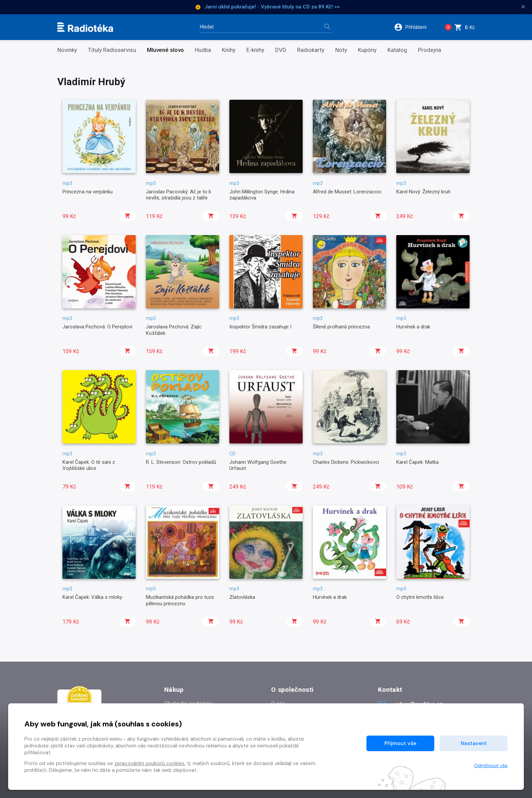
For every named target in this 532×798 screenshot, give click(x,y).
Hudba (203, 50)
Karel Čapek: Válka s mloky (92, 597)
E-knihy (255, 50)
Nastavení (474, 743)
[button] (415, 27)
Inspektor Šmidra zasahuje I (260, 327)
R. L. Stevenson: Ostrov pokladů (181, 462)
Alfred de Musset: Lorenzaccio (347, 192)
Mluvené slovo (165, 50)
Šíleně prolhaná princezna (341, 327)
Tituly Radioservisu (112, 50)
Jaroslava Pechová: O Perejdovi (97, 327)
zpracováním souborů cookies (149, 763)
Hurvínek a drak (413, 327)
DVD (281, 50)
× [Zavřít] (523, 7)
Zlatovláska (242, 597)
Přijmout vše (400, 743)
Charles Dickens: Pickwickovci (346, 462)
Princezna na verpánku (88, 192)
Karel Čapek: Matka (417, 462)
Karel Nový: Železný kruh (423, 192)
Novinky (67, 50)
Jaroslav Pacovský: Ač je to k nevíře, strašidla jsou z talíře (178, 195)
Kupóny (367, 50)
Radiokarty (311, 50)
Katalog (397, 50)
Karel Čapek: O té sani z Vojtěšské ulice (89, 465)
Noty (341, 50)
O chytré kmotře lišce (420, 597)
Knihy (229, 50)
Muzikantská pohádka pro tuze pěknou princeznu (180, 600)
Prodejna (430, 50)
